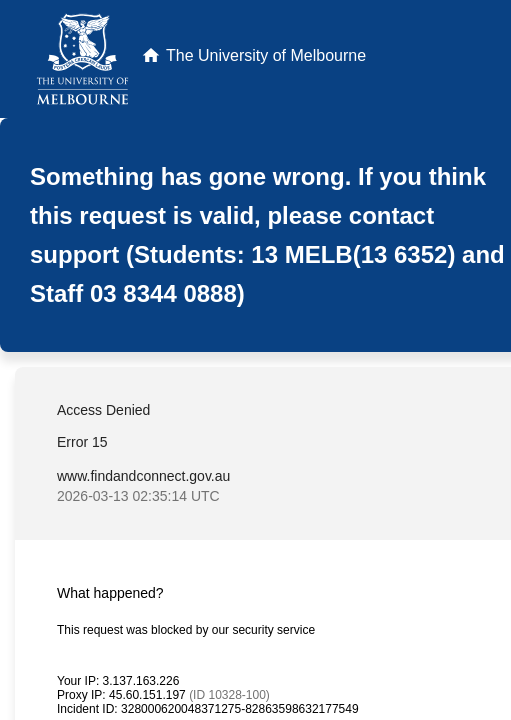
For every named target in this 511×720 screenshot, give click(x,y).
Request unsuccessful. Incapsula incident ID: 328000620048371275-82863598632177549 (255, 360)
